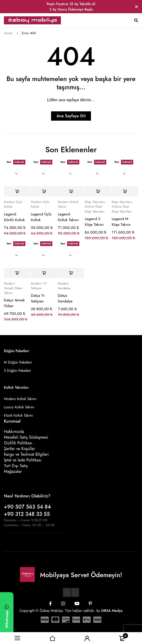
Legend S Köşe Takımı (94, 222)
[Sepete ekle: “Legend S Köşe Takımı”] (98, 191)
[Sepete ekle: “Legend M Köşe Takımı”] (125, 191)
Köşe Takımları (95, 202)
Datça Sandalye (65, 298)
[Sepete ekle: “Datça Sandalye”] (71, 273)
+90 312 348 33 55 (27, 514)
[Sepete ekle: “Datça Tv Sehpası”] (44, 273)
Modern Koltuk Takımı (68, 204)
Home (8, 33)
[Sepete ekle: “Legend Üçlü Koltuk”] (44, 191)
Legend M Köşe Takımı (121, 222)
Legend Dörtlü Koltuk (14, 217)
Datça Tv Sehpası (38, 298)
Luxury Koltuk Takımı (19, 407)
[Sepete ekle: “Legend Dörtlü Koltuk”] (17, 191)
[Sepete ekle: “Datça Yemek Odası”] (17, 273)
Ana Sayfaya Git (71, 116)
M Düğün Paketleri (18, 362)
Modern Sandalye (64, 286)
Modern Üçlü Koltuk (13, 204)
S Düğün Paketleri (17, 371)
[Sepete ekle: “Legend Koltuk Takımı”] (71, 191)
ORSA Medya (112, 611)
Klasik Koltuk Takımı (19, 415)
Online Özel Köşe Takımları (95, 209)
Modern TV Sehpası (39, 286)
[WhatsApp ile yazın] (7, 616)
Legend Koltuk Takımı (68, 217)
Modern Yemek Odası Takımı (13, 288)
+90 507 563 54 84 (27, 507)
